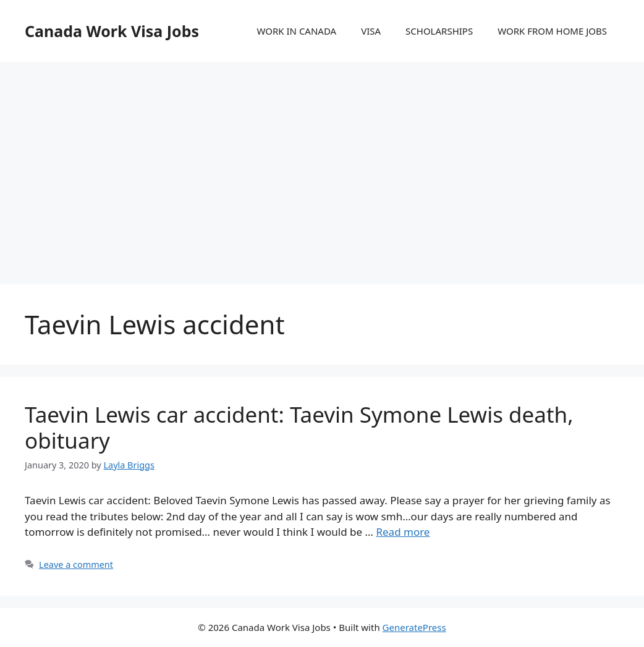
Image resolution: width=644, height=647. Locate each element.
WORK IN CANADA (296, 31)
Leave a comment (76, 565)
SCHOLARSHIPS (439, 31)
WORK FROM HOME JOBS (552, 31)
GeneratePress (414, 627)
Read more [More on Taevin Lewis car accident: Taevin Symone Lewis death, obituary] (403, 532)
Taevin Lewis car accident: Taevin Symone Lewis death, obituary (299, 427)
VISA (371, 31)
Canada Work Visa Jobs (112, 31)
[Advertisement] (322, 161)
